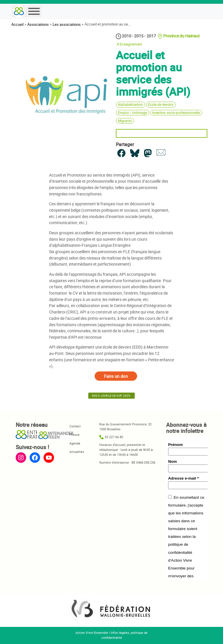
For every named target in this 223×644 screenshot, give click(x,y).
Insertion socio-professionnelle (176, 113)
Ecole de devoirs (161, 105)
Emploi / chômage (132, 113)
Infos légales (120, 633)
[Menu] (34, 11)
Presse (74, 435)
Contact (75, 426)
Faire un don (116, 376)
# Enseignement (129, 44)
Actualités (77, 452)
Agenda (75, 443)
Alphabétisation (130, 105)
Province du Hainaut (181, 36)
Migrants (125, 121)
